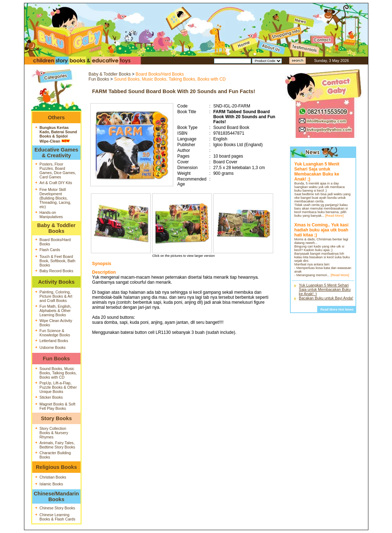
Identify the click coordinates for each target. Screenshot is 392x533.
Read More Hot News (337, 309)
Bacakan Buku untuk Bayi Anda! (326, 298)
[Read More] (334, 216)
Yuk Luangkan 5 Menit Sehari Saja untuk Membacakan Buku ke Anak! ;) (325, 289)
